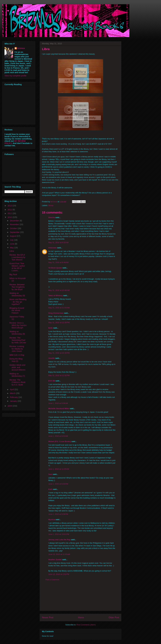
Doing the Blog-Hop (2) (16, 360)
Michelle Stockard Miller (59, 408)
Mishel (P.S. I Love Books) (60, 441)
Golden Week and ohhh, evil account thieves (17, 367)
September (15, 232)
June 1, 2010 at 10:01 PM (59, 534)
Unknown (52, 248)
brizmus (21, 48)
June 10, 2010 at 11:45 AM (59, 554)
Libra (12, 251)
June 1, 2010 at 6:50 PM (58, 484)
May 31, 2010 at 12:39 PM (59, 322)
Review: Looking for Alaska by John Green (17, 349)
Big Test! (13, 274)
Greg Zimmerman (56, 313)
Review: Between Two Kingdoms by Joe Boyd (17, 287)
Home (81, 617)
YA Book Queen (55, 268)
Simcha (52, 217)
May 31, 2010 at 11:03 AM (59, 308)
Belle (50, 328)
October (14, 228)
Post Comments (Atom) (86, 625)
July (12, 240)
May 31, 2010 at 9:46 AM (58, 262)
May (12, 248)
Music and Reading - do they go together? (18, 302)
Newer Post (48, 617)
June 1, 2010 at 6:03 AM (58, 436)
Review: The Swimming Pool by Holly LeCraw (18, 340)
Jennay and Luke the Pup (59, 540)
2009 (10, 406)
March (13, 393)
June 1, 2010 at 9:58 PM (58, 514)
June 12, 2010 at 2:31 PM (59, 574)
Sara (50, 474)
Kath (50, 489)
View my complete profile (15, 76)
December (15, 221)
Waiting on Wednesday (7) (17, 375)
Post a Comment (52, 580)
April (12, 389)
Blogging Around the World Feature (17, 310)
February (14, 397)
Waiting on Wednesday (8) (17, 333)
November (15, 224)
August (13, 236)
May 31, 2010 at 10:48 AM (59, 290)
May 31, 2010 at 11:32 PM (59, 375)
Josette (52, 358)
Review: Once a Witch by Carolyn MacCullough (18, 325)
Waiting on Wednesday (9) (17, 294)
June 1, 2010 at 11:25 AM (59, 469)
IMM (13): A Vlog (17, 355)
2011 (10, 213)
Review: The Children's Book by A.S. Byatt (17, 382)
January (14, 401)
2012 (10, 210)
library (51, 205)
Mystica (52, 519)
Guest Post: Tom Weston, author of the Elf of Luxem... (17, 267)
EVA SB (52, 381)
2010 (10, 217)
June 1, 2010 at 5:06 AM (58, 403)
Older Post (114, 617)
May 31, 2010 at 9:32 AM (58, 242)
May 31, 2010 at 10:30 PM (59, 353)
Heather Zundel (55, 560)
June (12, 244)
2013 (10, 206)
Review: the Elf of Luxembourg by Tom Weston (17, 257)
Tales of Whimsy (56, 295)
